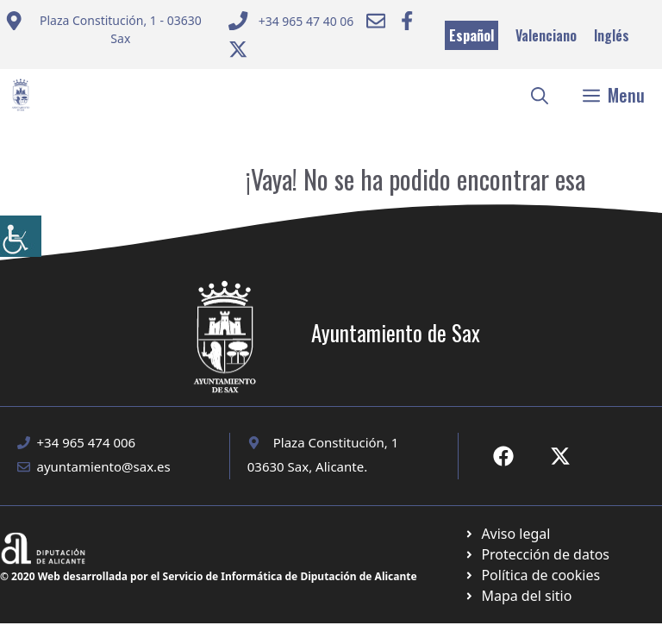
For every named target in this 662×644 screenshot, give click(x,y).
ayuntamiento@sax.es (104, 466)
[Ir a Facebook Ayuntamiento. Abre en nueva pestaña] (407, 21)
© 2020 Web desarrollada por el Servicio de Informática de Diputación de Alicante (209, 576)
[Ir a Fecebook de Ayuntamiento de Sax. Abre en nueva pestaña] (503, 456)
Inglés (612, 35)
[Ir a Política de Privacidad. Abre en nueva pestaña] (507, 534)
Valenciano (546, 35)
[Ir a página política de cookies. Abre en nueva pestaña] (537, 554)
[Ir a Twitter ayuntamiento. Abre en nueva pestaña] (238, 49)
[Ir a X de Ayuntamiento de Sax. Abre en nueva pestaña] (560, 456)
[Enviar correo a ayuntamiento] (106, 36)
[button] (540, 95)
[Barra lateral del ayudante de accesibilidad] (21, 236)
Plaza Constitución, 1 (336, 442)
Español (472, 35)
